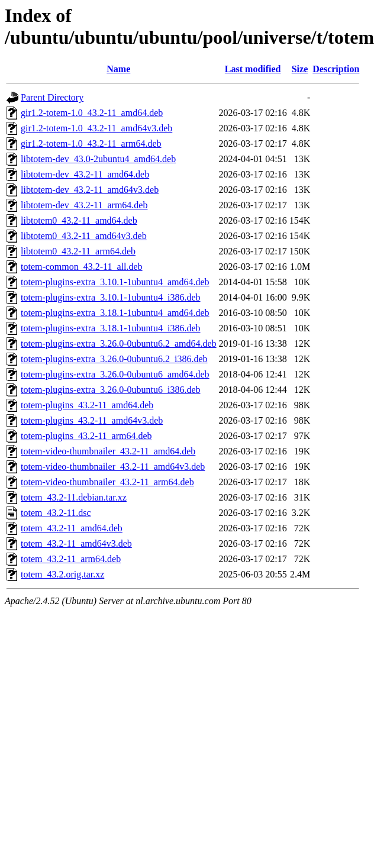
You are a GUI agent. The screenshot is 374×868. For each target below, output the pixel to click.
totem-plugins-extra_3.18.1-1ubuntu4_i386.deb (111, 328)
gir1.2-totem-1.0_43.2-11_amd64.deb (92, 113)
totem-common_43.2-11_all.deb (82, 267)
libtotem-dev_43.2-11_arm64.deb (84, 205)
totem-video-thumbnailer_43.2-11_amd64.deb (108, 451)
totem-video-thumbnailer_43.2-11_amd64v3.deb (113, 467)
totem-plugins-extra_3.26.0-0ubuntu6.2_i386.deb (114, 359)
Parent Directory (52, 97)
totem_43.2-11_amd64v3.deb (76, 543)
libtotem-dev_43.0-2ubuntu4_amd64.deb (98, 159)
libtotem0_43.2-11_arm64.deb (78, 251)
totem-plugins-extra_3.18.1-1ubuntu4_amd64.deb (115, 313)
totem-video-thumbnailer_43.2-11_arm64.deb (107, 482)
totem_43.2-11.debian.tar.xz (74, 497)
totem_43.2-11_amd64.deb (72, 528)
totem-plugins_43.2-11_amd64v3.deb (92, 420)
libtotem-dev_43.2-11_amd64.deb (85, 174)
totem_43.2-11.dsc (56, 513)
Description (336, 69)
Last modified (253, 69)
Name (118, 69)
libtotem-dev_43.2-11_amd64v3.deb (90, 190)
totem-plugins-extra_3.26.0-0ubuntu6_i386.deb (111, 390)
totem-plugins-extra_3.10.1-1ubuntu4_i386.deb (111, 297)
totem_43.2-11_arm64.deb (71, 559)
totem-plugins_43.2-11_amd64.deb (87, 405)
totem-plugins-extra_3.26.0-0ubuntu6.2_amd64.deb (119, 343)
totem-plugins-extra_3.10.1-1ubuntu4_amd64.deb (115, 282)
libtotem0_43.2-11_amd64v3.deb (84, 236)
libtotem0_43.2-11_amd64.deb (79, 220)
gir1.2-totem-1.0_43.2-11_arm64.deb (91, 143)
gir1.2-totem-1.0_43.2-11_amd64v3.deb (96, 128)
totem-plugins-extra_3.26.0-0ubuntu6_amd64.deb (115, 374)
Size (300, 69)
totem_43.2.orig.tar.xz (62, 574)
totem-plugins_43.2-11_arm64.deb (86, 436)
